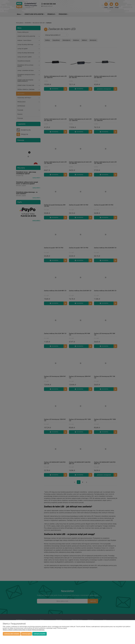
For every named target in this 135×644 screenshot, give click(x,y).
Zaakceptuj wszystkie (39, 634)
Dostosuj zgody (26, 634)
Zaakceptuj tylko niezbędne (12, 634)
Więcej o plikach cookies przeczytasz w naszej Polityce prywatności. (24, 630)
